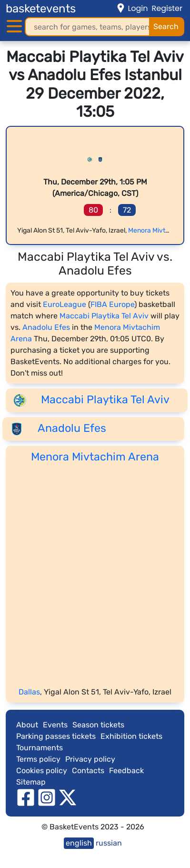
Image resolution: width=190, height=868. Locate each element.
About (27, 725)
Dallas (29, 692)
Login (138, 8)
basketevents (41, 9)
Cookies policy (42, 771)
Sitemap (31, 782)
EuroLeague (65, 304)
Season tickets (98, 725)
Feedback (126, 771)
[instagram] (47, 797)
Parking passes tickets (56, 736)
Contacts (88, 771)
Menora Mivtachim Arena (95, 457)
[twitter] (68, 797)
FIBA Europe (112, 304)
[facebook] (26, 797)
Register (167, 8)
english (79, 843)
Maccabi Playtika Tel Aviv (104, 316)
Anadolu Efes (46, 327)
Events (55, 725)
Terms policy (38, 759)
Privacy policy (90, 759)
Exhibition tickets (131, 736)
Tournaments (40, 748)
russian (109, 843)
